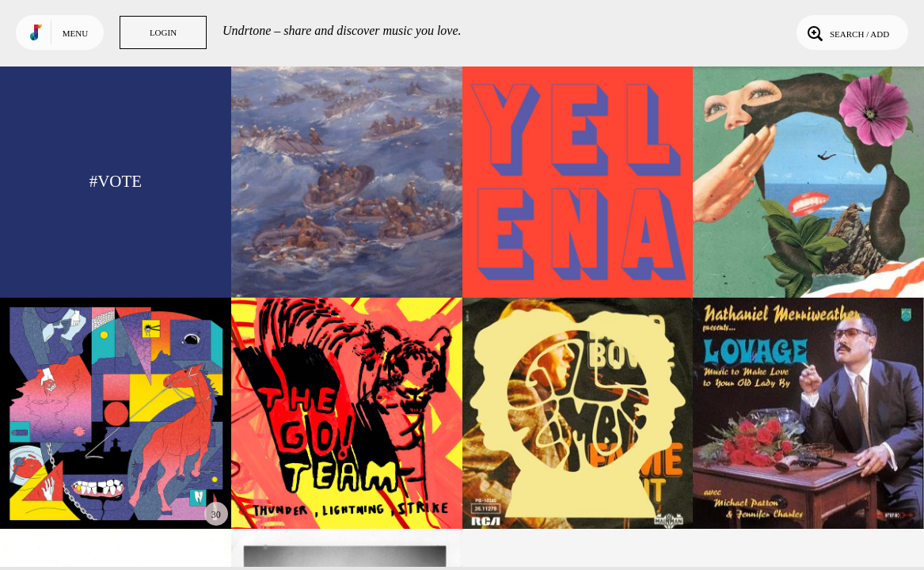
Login (163, 32)
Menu (75, 33)
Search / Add (847, 32)
